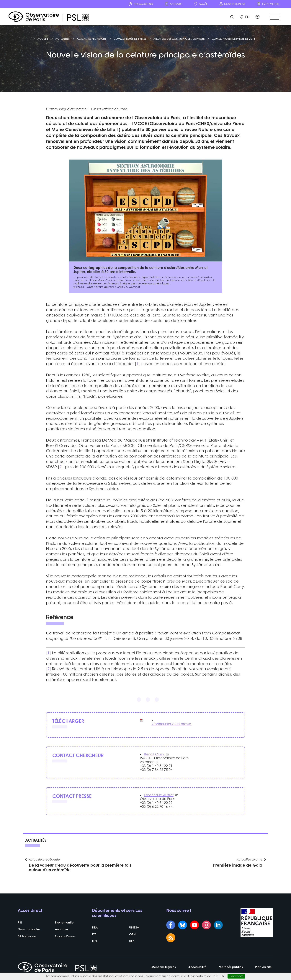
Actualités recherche (92, 39)
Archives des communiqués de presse (179, 39)
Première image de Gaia (238, 866)
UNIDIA (134, 928)
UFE (132, 942)
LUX (95, 942)
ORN (132, 935)
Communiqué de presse (171, 724)
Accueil (43, 39)
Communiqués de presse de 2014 (233, 39)
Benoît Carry (154, 755)
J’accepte (236, 976)
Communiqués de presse (130, 39)
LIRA (95, 928)
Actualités (63, 39)
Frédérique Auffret (159, 796)
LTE (94, 935)
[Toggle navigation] (274, 17)
